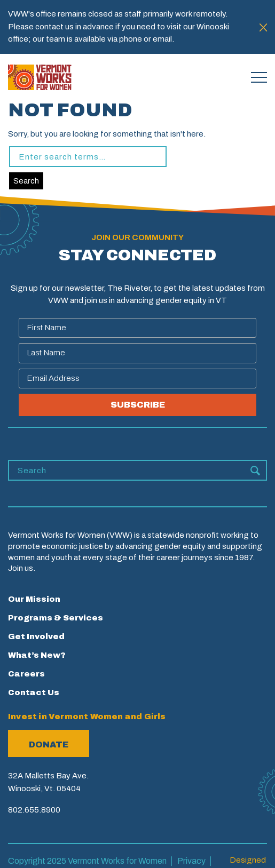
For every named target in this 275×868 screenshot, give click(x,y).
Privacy (191, 861)
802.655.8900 (34, 810)
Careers (26, 674)
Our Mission (34, 599)
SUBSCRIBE (138, 405)
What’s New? (37, 655)
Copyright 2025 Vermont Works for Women (87, 861)
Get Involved (36, 636)
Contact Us (34, 692)
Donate (49, 744)
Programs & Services (56, 618)
